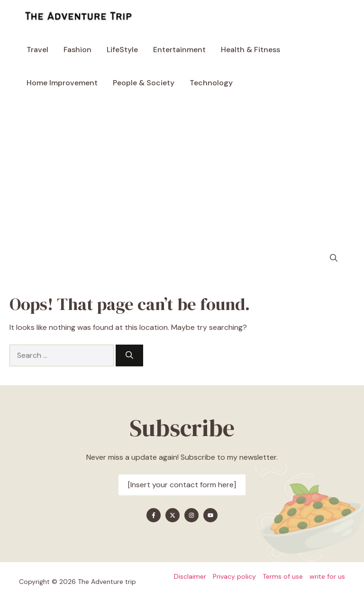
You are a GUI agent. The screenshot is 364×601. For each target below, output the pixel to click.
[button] (334, 258)
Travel (37, 50)
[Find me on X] (173, 515)
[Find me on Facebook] (154, 515)
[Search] (129, 355)
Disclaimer (190, 576)
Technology (211, 83)
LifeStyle (122, 50)
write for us (327, 576)
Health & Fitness (250, 50)
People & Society (144, 83)
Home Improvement (62, 83)
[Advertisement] (182, 171)
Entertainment (179, 50)
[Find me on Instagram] (191, 515)
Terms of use (283, 576)
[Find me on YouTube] (210, 515)
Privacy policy (234, 576)
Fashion (77, 50)
